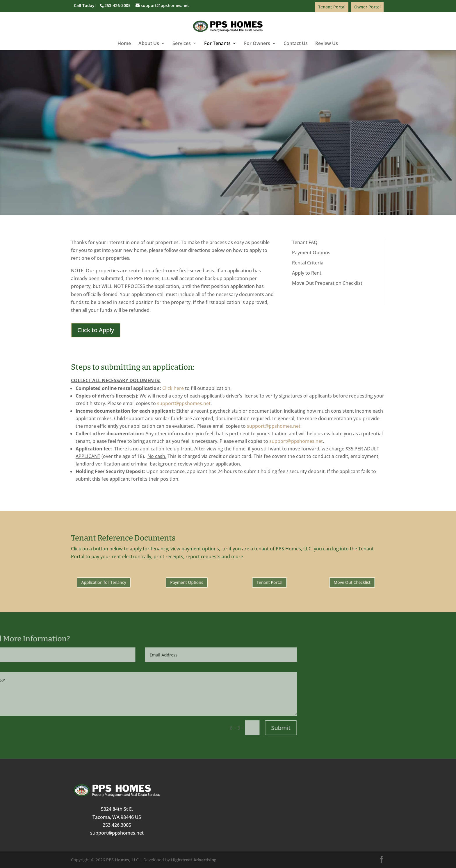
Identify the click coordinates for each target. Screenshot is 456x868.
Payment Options (311, 253)
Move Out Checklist (352, 582)
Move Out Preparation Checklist (327, 283)
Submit (90, 728)
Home (124, 44)
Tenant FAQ (305, 242)
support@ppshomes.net (184, 403)
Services (182, 44)
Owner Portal (367, 7)
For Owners (257, 44)
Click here (173, 388)
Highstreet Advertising (194, 860)
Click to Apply (228, 145)
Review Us (327, 44)
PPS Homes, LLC (122, 860)
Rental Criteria (308, 263)
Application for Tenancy (104, 582)
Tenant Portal (332, 7)
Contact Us (296, 44)
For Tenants (217, 44)
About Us (149, 44)
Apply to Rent (307, 273)
